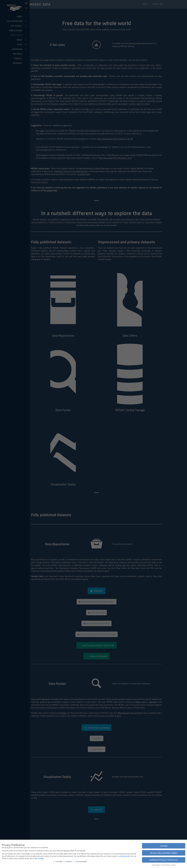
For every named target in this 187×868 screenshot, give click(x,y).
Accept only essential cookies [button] (164, 853)
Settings (41, 858)
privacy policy (125, 856)
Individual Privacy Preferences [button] (164, 860)
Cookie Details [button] (156, 865)
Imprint (173, 865)
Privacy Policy (166, 865)
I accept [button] (164, 846)
